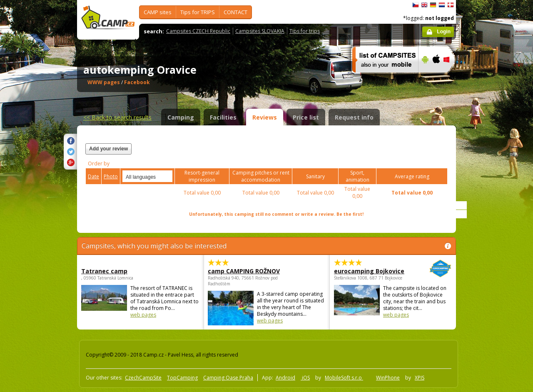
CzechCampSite (143, 378)
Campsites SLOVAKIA (260, 31)
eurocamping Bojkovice (370, 271)
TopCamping (182, 378)
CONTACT (235, 12)
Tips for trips (305, 31)
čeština (416, 5)
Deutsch (433, 5)
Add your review (108, 149)
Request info (354, 117)
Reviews (265, 117)
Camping (181, 117)
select (167, 176)
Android (285, 378)
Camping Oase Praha (228, 378)
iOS (305, 378)
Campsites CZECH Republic (198, 31)
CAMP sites (158, 12)
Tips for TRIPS (198, 12)
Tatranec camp (104, 271)
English (424, 5)
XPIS (420, 378)
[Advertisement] (491, 250)
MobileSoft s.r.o (344, 378)
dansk (451, 5)
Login (444, 32)
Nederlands (442, 5)
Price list (306, 117)
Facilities (223, 117)
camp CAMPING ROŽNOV (244, 271)
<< (117, 117)
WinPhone (388, 378)
